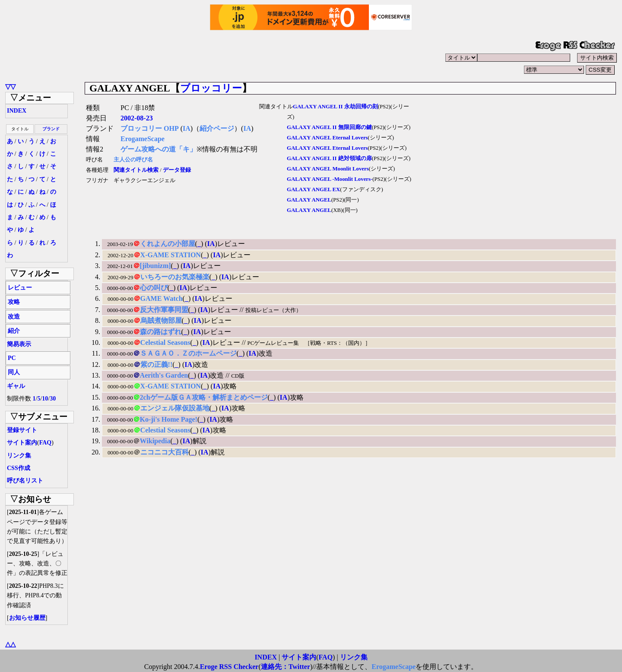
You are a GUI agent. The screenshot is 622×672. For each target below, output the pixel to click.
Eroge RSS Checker (229, 667)
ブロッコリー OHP (150, 128)
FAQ (46, 443)
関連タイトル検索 (136, 170)
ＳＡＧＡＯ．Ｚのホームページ (188, 353)
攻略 (14, 302)
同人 (14, 372)
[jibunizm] (155, 266)
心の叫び (154, 288)
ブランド (51, 129)
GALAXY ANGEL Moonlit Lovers (328, 169)
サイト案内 (22, 443)
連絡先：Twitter (286, 667)
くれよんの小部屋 (168, 244)
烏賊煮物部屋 (161, 320)
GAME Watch (162, 298)
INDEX (17, 111)
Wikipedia (155, 441)
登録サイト (22, 430)
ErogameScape (143, 139)
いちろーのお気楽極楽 (175, 277)
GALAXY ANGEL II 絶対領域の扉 (329, 158)
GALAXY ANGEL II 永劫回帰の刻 (335, 107)
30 (53, 399)
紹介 (14, 331)
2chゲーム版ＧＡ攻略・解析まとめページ (204, 397)
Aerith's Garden (164, 375)
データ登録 (177, 170)
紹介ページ (217, 128)
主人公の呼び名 (133, 160)
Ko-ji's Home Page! (169, 419)
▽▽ (10, 87)
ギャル (16, 386)
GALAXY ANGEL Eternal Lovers (327, 138)
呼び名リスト (25, 481)
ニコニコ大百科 (165, 452)
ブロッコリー (211, 88)
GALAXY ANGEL (309, 200)
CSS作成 (19, 468)
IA (187, 128)
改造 (14, 317)
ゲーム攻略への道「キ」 (159, 149)
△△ (10, 644)
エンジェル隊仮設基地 (175, 408)
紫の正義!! (157, 364)
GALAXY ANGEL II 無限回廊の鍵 (329, 127)
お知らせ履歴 (27, 618)
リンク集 (19, 456)
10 (45, 399)
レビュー (20, 288)
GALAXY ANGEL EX (313, 189)
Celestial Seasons (165, 342)
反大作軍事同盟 (164, 310)
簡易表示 (19, 344)
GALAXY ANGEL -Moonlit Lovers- (330, 179)
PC (12, 358)
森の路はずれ (161, 332)
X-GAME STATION (171, 255)
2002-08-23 (137, 118)
